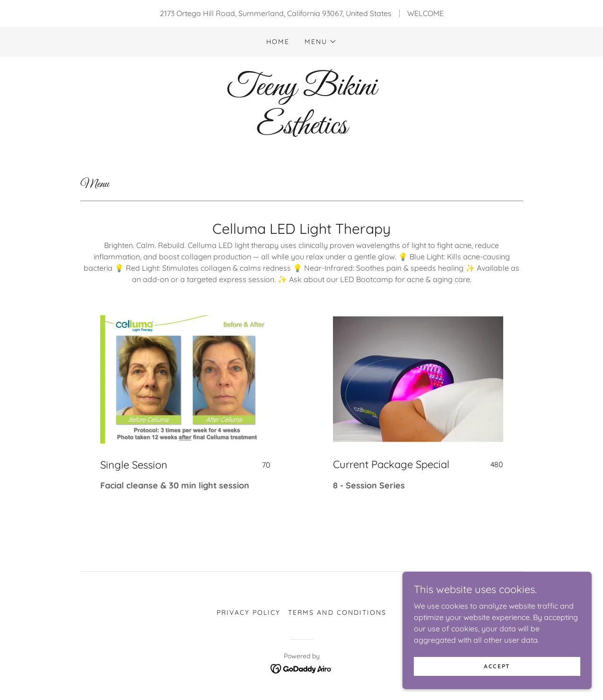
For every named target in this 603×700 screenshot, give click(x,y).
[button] (321, 42)
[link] (301, 131)
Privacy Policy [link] (249, 612)
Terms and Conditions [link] (337, 612)
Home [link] (278, 42)
